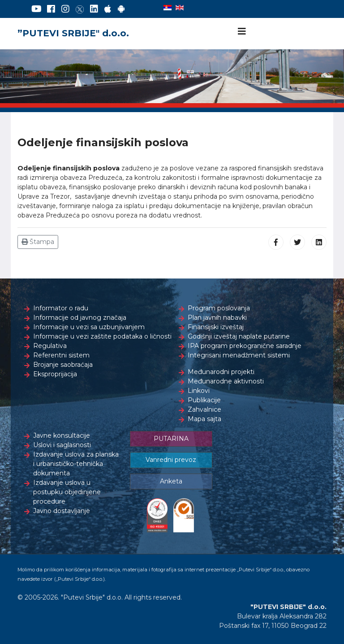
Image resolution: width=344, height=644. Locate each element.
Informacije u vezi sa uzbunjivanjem (89, 327)
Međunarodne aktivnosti (226, 381)
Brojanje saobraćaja (63, 365)
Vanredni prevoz (171, 460)
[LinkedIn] (94, 9)
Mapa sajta (204, 419)
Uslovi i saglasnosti (62, 445)
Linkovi (199, 391)
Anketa (171, 481)
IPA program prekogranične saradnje (245, 346)
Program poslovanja (219, 308)
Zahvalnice (204, 409)
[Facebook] (51, 9)
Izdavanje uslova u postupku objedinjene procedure (67, 492)
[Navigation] (242, 31)
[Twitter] (80, 9)
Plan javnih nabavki (217, 318)
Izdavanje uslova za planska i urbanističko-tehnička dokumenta (76, 464)
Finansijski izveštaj (216, 327)
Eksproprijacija (55, 374)
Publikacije (204, 400)
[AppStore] (108, 9)
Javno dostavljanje (62, 511)
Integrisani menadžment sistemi (239, 355)
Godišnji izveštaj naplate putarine (239, 336)
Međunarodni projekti (221, 372)
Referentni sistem (61, 355)
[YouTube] (37, 9)
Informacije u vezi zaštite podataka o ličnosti (102, 336)
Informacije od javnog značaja (80, 318)
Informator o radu (61, 308)
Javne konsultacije (62, 435)
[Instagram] (65, 9)
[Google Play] (121, 9)
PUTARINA (171, 439)
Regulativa (50, 346)
